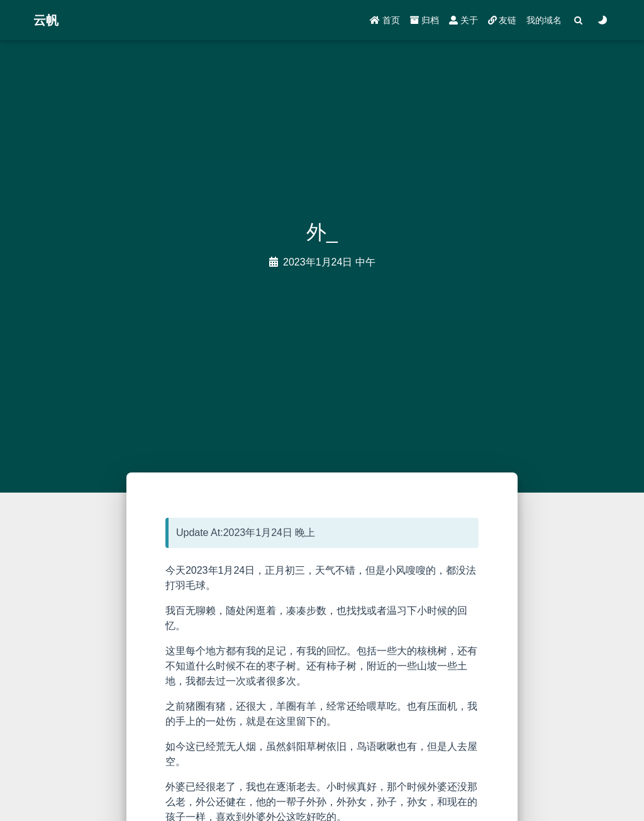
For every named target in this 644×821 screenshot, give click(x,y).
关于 (464, 20)
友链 (502, 20)
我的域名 (544, 20)
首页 (385, 20)
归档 (425, 20)
